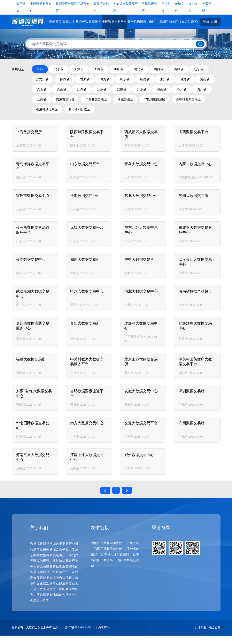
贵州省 (87, 101)
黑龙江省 (65, 80)
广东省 (200, 91)
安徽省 (177, 91)
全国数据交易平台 (115, 22)
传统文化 (180, 7)
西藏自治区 (199, 101)
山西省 (173, 69)
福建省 (179, 80)
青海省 (134, 80)
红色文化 (193, 7)
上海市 (106, 69)
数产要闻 (21, 7)
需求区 (165, 22)
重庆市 (128, 69)
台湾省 (42, 91)
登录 (207, 22)
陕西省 (89, 80)
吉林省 (196, 69)
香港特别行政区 (118, 112)
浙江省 (202, 80)
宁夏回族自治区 (48, 112)
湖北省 (87, 91)
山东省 (157, 80)
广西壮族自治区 (168, 101)
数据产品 (83, 22)
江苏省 (155, 91)
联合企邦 (215, 636)
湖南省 (110, 91)
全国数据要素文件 (41, 7)
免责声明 (207, 7)
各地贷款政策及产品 (125, 7)
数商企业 (70, 22)
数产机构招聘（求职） (144, 22)
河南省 (65, 91)
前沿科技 (166, 7)
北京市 (60, 69)
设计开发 (200, 636)
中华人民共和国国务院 (107, 552)
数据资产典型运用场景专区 (73, 7)
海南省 (42, 101)
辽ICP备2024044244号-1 (80, 636)
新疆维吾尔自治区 (83, 112)
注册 (214, 22)
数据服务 (96, 22)
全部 (40, 69)
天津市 (83, 69)
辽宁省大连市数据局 (115, 563)
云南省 (110, 101)
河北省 (151, 69)
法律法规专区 (149, 7)
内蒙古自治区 (136, 101)
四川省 (65, 101)
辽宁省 (42, 80)
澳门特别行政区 (151, 112)
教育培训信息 (101, 7)
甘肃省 (111, 80)
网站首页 (56, 22)
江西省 (132, 91)
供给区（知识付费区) (185, 22)
